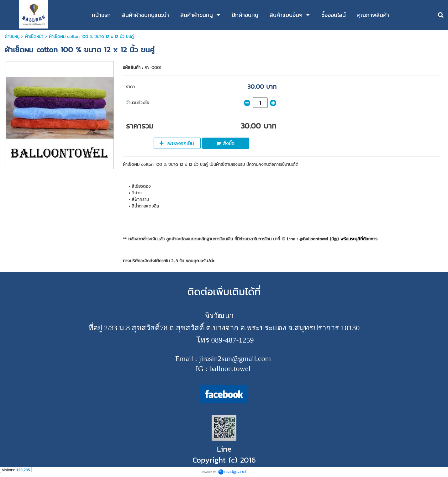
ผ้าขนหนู (12, 37)
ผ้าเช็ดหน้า (34, 37)
